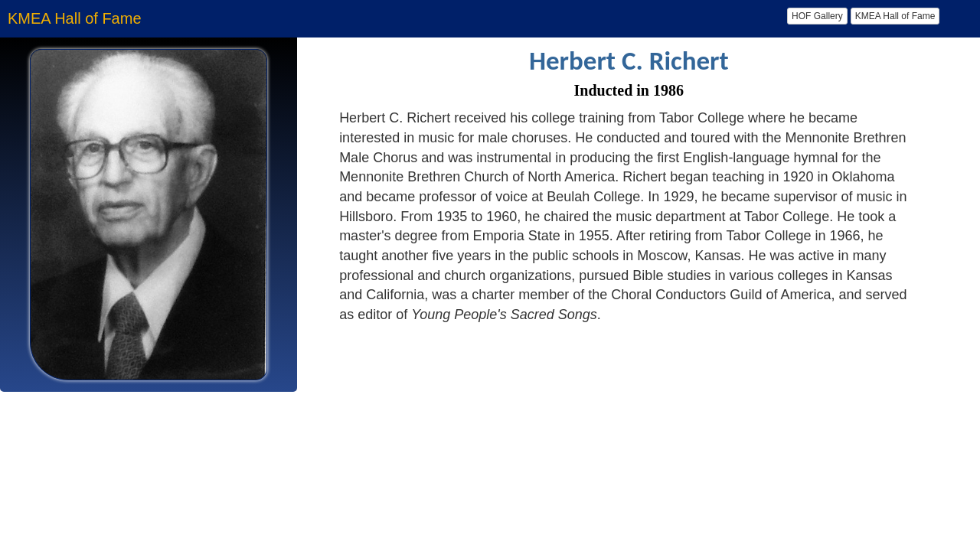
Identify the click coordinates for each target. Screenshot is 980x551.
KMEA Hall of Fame (895, 16)
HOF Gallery (817, 16)
